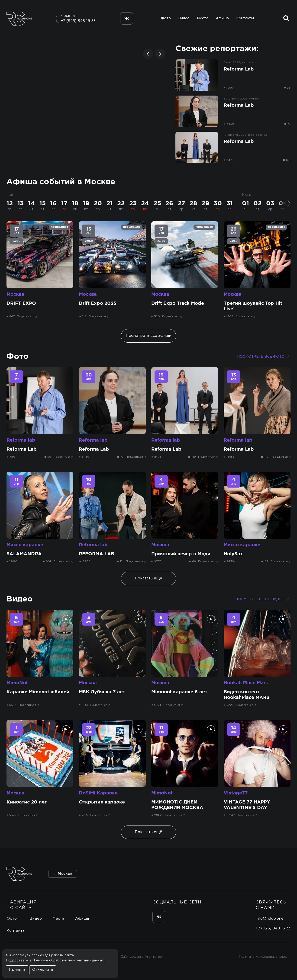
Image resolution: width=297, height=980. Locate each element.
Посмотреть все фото (264, 357)
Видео (184, 18)
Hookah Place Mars (246, 683)
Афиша (222, 18)
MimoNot (17, 683)
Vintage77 (236, 793)
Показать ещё (148, 578)
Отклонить (43, 970)
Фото (166, 18)
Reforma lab (21, 440)
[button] (148, 54)
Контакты (245, 18)
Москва (15, 294)
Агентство (153, 957)
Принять (17, 970)
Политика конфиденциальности (265, 957)
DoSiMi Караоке (98, 793)
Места (203, 18)
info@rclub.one (270, 919)
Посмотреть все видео (263, 599)
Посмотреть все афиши (148, 336)
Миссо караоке (25, 545)
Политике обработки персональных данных (68, 961)
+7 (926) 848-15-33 (78, 21)
